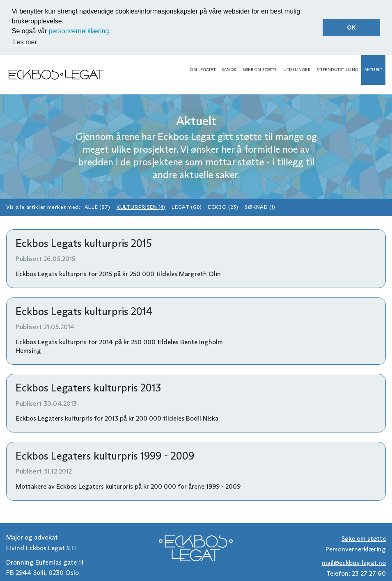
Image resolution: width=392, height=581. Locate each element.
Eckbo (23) (223, 207)
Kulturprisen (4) (141, 207)
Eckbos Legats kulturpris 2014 (84, 311)
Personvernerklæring (356, 549)
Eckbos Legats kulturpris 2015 (84, 243)
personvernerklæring (79, 31)
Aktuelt (373, 70)
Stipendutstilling (337, 70)
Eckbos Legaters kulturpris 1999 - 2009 (105, 456)
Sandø (229, 70)
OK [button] (351, 27)
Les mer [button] (25, 42)
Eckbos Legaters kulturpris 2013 (88, 388)
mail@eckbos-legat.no (354, 563)
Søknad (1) (260, 207)
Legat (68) (187, 207)
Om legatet (203, 70)
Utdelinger (297, 70)
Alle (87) (97, 207)
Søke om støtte (260, 70)
